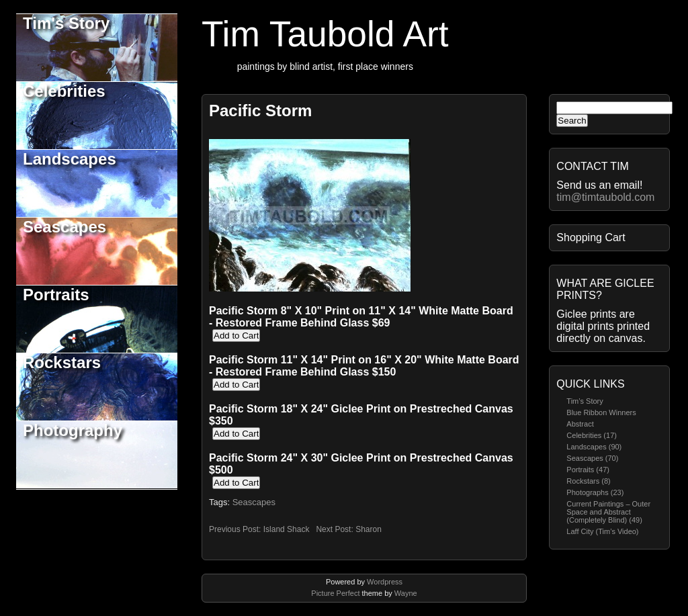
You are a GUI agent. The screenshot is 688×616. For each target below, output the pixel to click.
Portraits (56, 295)
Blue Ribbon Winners (601, 412)
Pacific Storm (260, 111)
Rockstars (62, 362)
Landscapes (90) (594, 447)
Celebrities (64, 91)
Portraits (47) (588, 470)
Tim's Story (66, 23)
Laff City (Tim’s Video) (602, 531)
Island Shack (287, 529)
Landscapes (70, 159)
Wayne (406, 593)
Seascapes (64, 227)
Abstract (580, 424)
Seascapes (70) (592, 458)
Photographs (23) (595, 492)
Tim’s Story (585, 401)
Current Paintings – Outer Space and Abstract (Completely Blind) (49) (608, 512)
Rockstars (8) (588, 481)
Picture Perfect (335, 593)
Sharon (369, 529)
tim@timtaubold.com (605, 197)
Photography (73, 430)
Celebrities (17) (592, 435)
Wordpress (385, 582)
